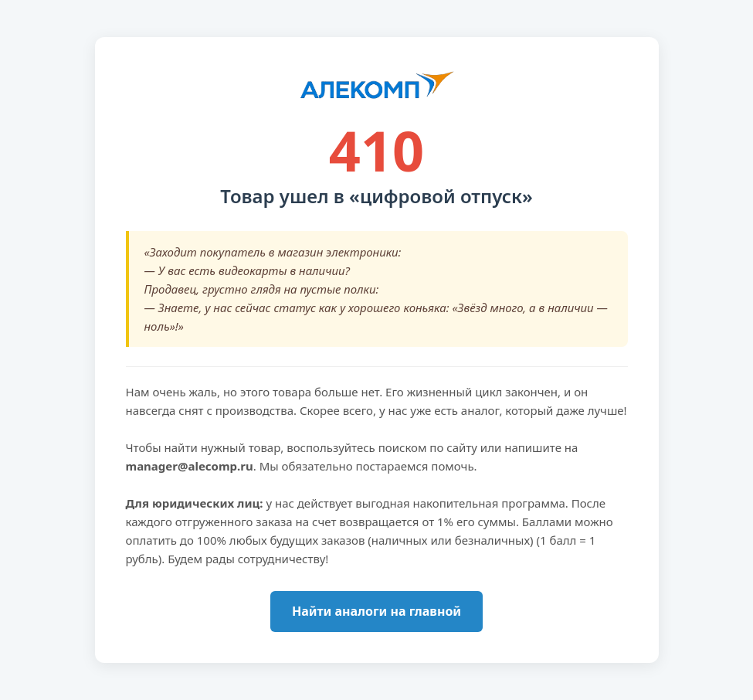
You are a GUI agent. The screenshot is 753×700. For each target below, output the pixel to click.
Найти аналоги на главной (376, 611)
